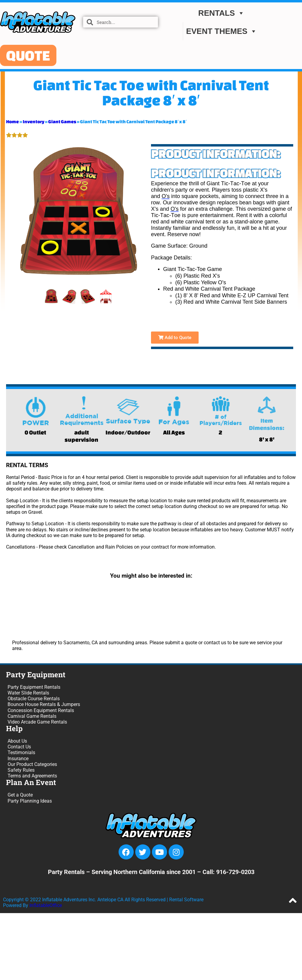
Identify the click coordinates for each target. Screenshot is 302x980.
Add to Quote (175, 338)
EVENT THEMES (222, 31)
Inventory (34, 122)
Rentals (221, 13)
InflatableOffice (46, 905)
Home (12, 122)
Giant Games (62, 122)
